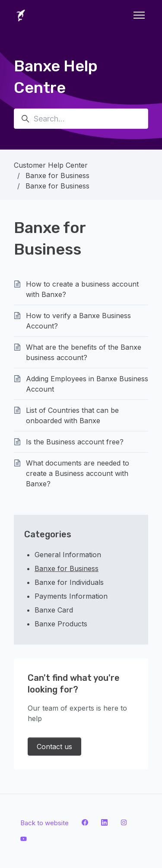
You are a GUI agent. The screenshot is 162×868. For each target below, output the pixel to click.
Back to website (44, 823)
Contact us (54, 747)
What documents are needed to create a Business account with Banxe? (78, 473)
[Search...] (81, 119)
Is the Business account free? (75, 442)
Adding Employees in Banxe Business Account (87, 384)
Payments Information (71, 596)
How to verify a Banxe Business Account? (78, 321)
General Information (68, 555)
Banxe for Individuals (69, 582)
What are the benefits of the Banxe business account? (84, 352)
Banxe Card (54, 610)
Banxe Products (61, 624)
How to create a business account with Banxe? (82, 289)
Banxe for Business (57, 176)
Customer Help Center (51, 165)
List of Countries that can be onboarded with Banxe (72, 415)
